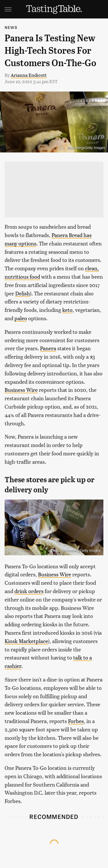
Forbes (76, 721)
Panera (48, 348)
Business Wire (21, 390)
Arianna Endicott (29, 75)
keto (67, 310)
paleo (21, 318)
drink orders (29, 591)
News (11, 27)
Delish (23, 293)
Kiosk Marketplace (26, 641)
